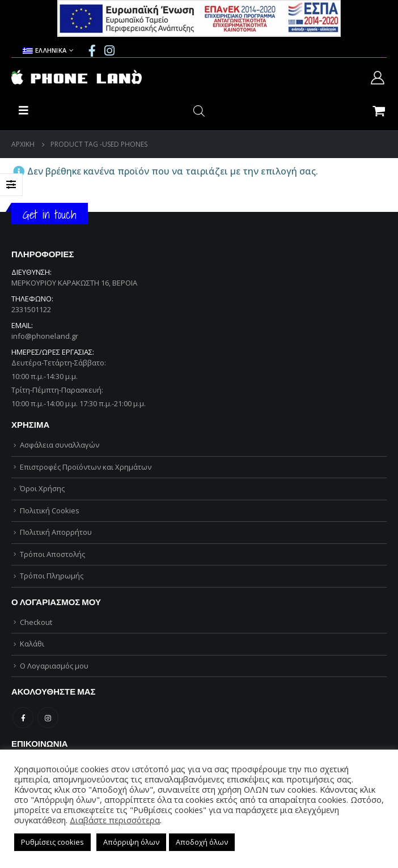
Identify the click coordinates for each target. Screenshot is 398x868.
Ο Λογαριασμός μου (54, 666)
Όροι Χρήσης (42, 488)
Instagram (48, 718)
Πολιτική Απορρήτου (56, 532)
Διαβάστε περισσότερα (115, 820)
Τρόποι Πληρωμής (52, 576)
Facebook (23, 718)
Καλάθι (32, 644)
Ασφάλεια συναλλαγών (60, 445)
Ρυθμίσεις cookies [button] (52, 842)
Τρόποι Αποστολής (52, 554)
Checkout (36, 622)
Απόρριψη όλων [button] (131, 842)
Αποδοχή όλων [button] (202, 842)
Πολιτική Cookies (50, 510)
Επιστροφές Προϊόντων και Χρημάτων (86, 467)
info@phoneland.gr (45, 336)
